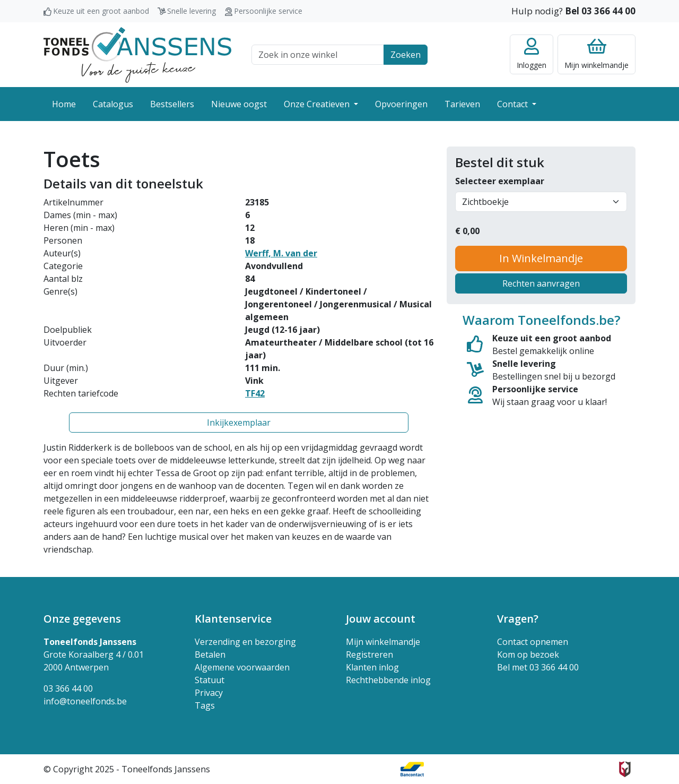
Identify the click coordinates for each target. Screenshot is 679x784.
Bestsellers (172, 104)
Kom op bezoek (528, 654)
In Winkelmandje (541, 258)
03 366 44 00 (68, 688)
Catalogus (113, 104)
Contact (513, 104)
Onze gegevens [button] (82, 619)
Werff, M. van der (281, 253)
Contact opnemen (533, 642)
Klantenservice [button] (233, 619)
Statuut (210, 680)
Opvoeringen (401, 104)
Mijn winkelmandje (383, 642)
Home (64, 104)
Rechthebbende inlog (388, 680)
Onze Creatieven (318, 104)
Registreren (369, 654)
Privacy (209, 693)
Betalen (210, 654)
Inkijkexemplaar (239, 423)
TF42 (255, 393)
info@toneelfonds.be (85, 701)
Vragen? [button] (518, 619)
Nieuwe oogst (239, 104)
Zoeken (406, 55)
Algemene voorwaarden (242, 667)
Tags (205, 705)
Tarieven (462, 104)
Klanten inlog (372, 667)
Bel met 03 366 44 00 (538, 667)
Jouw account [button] (381, 619)
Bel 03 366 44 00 (600, 11)
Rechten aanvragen (541, 283)
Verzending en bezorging (245, 642)
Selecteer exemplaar (500, 181)
